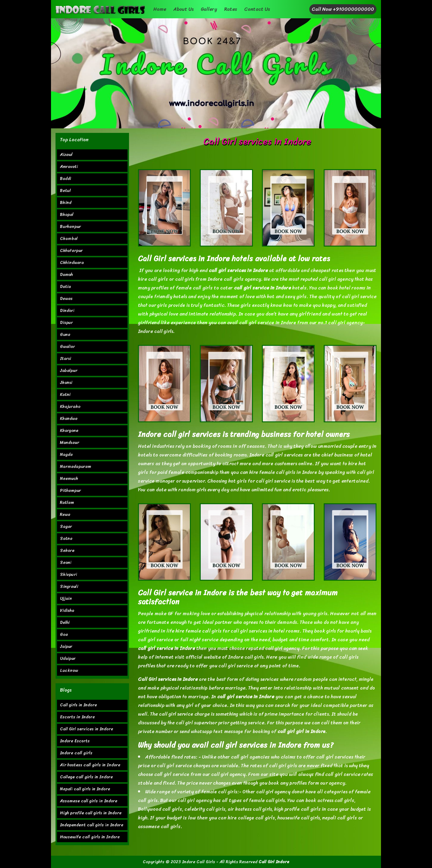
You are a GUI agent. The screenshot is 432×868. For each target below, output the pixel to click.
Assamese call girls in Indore (89, 801)
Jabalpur (69, 371)
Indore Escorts (75, 741)
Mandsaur (70, 443)
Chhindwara (72, 263)
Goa (64, 635)
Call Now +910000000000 (343, 9)
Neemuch (69, 479)
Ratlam (67, 503)
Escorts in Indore (77, 717)
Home (160, 9)
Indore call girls (76, 753)
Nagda (66, 455)
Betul (65, 191)
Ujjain (66, 599)
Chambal (69, 239)
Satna (66, 539)
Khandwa (69, 419)
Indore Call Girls (199, 862)
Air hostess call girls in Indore (90, 765)
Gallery (209, 9)
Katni (65, 395)
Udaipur (68, 658)
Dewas (66, 299)
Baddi (66, 179)
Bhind (66, 203)
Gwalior (67, 347)
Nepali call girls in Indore (85, 789)
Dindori (67, 311)
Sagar (66, 527)
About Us (183, 9)
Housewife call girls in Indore (90, 837)
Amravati (69, 167)
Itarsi (66, 359)
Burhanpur (70, 227)
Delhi (65, 623)
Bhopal (67, 215)
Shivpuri (69, 575)
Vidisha (67, 611)
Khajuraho (70, 407)
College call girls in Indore (86, 777)
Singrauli (69, 587)
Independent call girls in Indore (92, 825)
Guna (65, 335)
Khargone (69, 431)
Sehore (67, 551)
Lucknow (69, 670)
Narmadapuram (76, 467)
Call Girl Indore (274, 862)
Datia (66, 287)
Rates (231, 9)
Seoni (66, 563)
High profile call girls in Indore (91, 813)
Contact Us (257, 9)
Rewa (65, 515)
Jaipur (66, 647)
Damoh (66, 275)
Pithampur (70, 491)
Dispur (66, 323)
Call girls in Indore (78, 705)
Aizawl (66, 155)
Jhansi (66, 383)
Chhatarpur (71, 251)
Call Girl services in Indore (87, 729)
